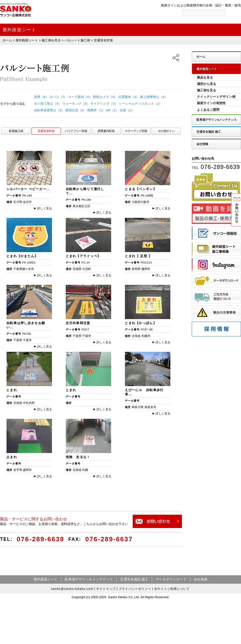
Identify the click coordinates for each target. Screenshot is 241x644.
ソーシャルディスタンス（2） (140, 104)
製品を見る (205, 77)
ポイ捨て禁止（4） (48, 104)
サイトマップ (106, 589)
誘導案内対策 (106, 131)
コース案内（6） (80, 97)
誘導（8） (41, 97)
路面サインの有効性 (211, 103)
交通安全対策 (46, 131)
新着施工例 (16, 131)
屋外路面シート (27, 40)
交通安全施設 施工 (209, 132)
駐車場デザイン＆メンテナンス (89, 579)
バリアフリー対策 (76, 131)
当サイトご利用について (172, 589)
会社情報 (202, 144)
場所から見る (207, 84)
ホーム (7, 40)
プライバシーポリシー (135, 589)
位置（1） (127, 110)
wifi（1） (112, 110)
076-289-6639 (40, 539)
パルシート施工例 (77, 40)
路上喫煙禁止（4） (154, 97)
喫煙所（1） (96, 110)
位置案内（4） (129, 97)
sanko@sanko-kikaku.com (72, 589)
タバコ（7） (58, 97)
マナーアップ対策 (136, 131)
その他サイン (166, 131)
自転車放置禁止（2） (49, 110)
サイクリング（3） (104, 104)
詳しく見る (43, 208)
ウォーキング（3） (76, 104)
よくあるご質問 (208, 110)
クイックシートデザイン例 (216, 97)
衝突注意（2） (76, 110)
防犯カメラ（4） (105, 97)
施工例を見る (51, 40)
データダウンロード (171, 579)
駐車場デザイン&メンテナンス (217, 120)
